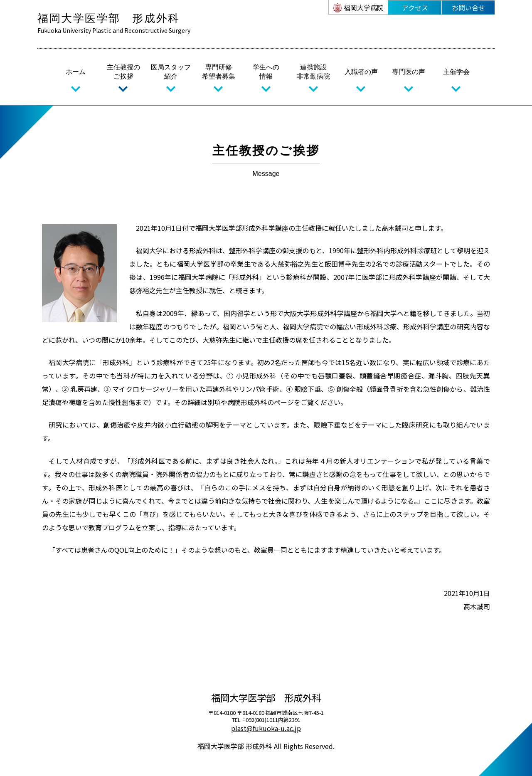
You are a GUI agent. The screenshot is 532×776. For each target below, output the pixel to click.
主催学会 (456, 72)
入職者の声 (361, 72)
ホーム (76, 72)
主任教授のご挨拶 (123, 72)
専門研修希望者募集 (219, 72)
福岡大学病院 (364, 7)
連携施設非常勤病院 (313, 72)
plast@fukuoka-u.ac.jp (266, 728)
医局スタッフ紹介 (171, 72)
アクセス (415, 7)
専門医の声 (409, 72)
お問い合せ (468, 7)
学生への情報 (266, 72)
